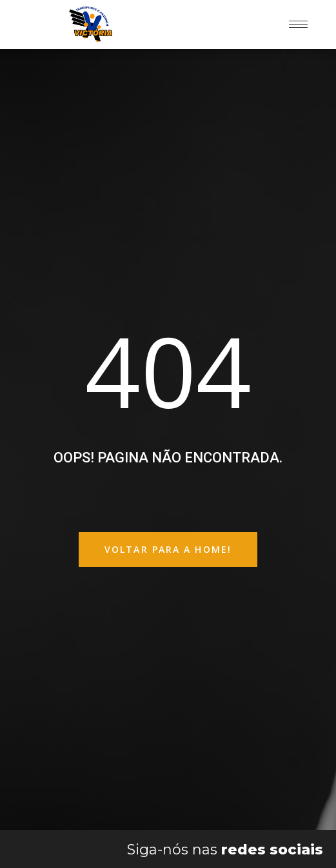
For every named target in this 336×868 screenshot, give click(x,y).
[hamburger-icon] (298, 24)
